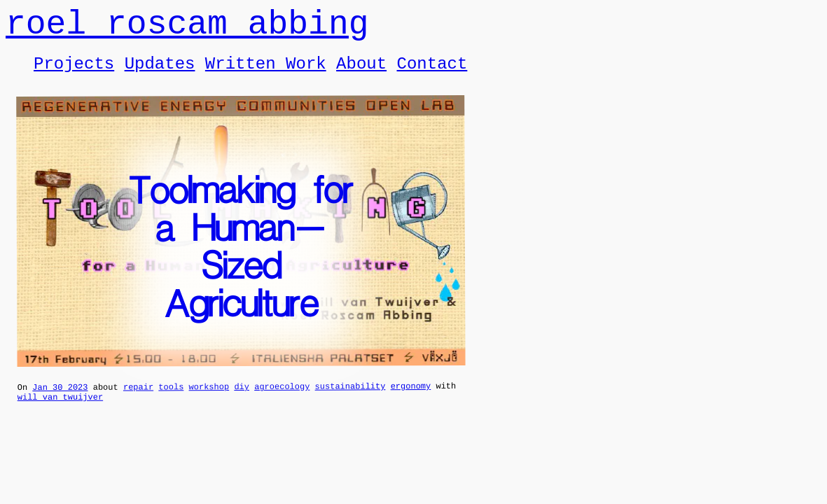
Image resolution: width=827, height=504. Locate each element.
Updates (160, 74)
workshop (209, 400)
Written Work (266, 74)
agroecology (282, 400)
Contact (432, 74)
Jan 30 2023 (60, 401)
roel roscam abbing (187, 28)
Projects (74, 74)
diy (242, 400)
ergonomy (411, 399)
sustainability (350, 399)
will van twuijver (60, 413)
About (361, 74)
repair (138, 400)
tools (171, 400)
